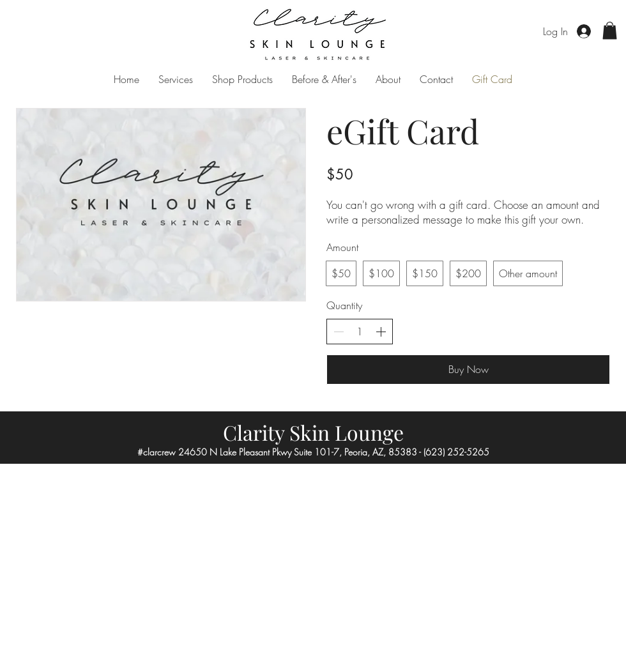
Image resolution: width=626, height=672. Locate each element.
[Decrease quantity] (339, 332)
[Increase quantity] (381, 332)
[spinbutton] (360, 332)
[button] (610, 30)
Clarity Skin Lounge (313, 432)
